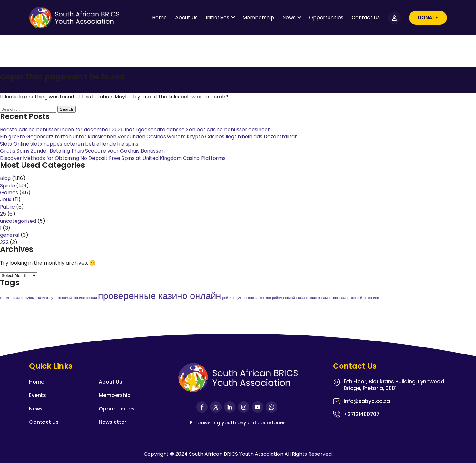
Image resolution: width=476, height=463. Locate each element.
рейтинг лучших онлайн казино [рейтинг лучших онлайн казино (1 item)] (247, 298)
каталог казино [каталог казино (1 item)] (12, 298)
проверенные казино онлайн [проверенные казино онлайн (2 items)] (160, 296)
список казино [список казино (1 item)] (320, 298)
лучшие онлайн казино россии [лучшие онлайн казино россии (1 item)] (73, 298)
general (10, 235)
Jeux (6, 200)
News (289, 18)
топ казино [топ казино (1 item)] (341, 298)
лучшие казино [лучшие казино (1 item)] (36, 298)
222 (4, 242)
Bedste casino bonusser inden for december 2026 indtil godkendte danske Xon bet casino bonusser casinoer (135, 130)
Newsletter (113, 422)
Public (7, 207)
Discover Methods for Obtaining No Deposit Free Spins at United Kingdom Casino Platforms (113, 158)
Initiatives (217, 18)
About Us (186, 18)
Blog (5, 178)
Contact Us (366, 18)
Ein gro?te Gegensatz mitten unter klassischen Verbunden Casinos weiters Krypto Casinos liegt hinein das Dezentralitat (148, 137)
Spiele (7, 186)
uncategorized (18, 221)
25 (3, 214)
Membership (258, 18)
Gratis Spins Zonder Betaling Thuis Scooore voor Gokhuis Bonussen (82, 151)
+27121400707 (362, 414)
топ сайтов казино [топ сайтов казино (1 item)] (365, 298)
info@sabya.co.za (367, 401)
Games (9, 193)
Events (38, 395)
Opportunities (326, 18)
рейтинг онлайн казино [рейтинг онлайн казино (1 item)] (290, 298)
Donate (428, 18)
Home (159, 18)
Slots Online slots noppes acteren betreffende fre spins (69, 144)
